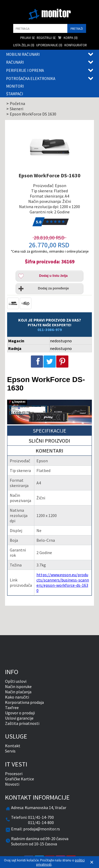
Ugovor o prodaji (20, 713)
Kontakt (13, 746)
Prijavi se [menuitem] (28, 38)
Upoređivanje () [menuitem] (49, 45)
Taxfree (12, 708)
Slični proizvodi (49, 441)
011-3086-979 (50, 330)
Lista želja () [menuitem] (24, 45)
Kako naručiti (17, 697)
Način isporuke (18, 686)
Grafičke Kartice (20, 779)
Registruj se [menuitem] (46, 38)
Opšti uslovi (16, 681)
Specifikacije (50, 431)
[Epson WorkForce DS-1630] (50, 147)
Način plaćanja (18, 692)
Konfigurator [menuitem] (76, 45)
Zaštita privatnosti (22, 723)
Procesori (14, 774)
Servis (10, 751)
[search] (40, 28)
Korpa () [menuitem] (68, 38)
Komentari (49, 451)
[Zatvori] (92, 862)
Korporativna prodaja (24, 702)
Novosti (12, 784)
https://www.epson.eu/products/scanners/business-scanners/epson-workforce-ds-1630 (63, 583)
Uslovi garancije (19, 718)
